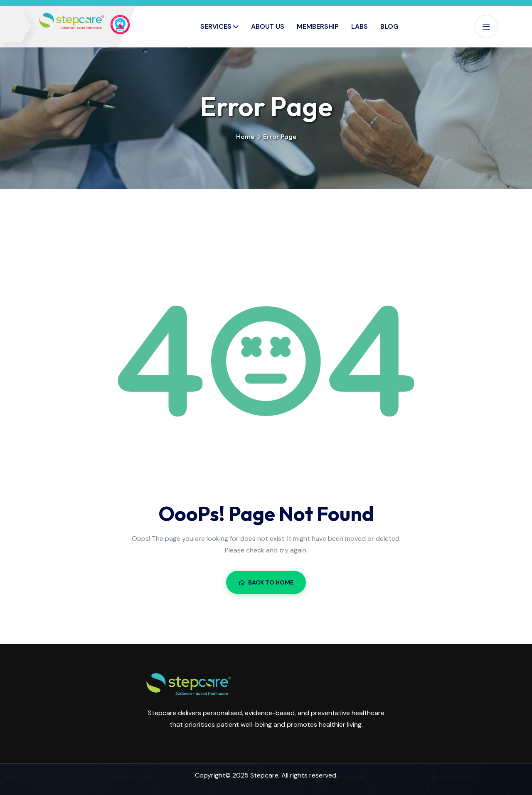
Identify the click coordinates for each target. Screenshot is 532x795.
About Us (268, 26)
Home (245, 136)
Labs (360, 26)
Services (216, 26)
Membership (318, 26)
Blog (389, 26)
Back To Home (266, 582)
